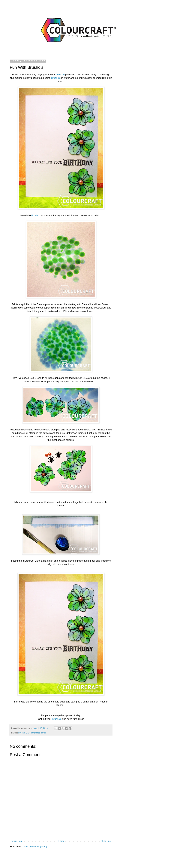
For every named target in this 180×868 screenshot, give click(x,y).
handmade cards (38, 733)
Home (61, 841)
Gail (28, 733)
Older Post (106, 841)
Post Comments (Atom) (35, 847)
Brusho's (56, 78)
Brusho (61, 74)
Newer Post (16, 841)
